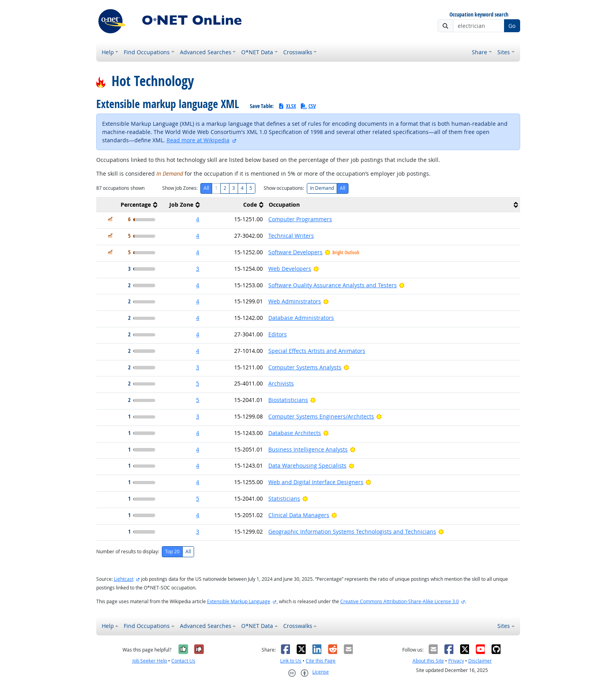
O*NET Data (257, 52)
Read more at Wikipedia (198, 140)
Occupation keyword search (479, 15)
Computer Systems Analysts (305, 367)
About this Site (428, 661)
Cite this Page (321, 661)
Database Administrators (301, 318)
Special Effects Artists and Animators (317, 351)
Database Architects (295, 433)
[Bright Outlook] (316, 269)
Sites (504, 52)
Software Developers (295, 252)
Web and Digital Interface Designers (316, 482)
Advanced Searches (206, 52)
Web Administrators (295, 301)
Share (479, 52)
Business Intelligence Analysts (308, 449)
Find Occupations (147, 52)
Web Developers (290, 269)
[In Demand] (110, 219)
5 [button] (198, 383)
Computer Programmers (300, 219)
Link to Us (291, 661)
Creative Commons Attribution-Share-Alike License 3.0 (400, 601)
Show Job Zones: (180, 188)
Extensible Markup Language (239, 601)
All (206, 188)
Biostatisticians (288, 400)
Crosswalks (298, 52)
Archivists (281, 383)
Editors (278, 334)
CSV (308, 106)
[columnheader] (128, 205)
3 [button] (198, 269)
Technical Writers (291, 236)
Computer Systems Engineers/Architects (321, 416)
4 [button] (198, 219)
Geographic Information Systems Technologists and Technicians (352, 531)
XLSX (287, 106)
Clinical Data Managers (299, 515)
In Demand (322, 188)
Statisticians (284, 498)
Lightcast (124, 579)
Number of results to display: (128, 552)
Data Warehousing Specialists (307, 465)
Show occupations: (284, 188)
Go (512, 26)
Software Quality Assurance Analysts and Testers (333, 285)
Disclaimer (480, 661)
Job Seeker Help (150, 661)
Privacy (456, 661)
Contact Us (183, 661)
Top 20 (172, 552)
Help (108, 52)
